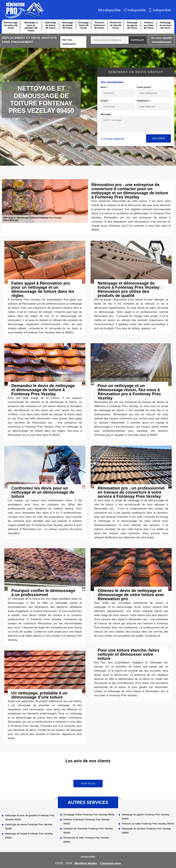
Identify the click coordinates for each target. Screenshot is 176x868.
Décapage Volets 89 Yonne (83, 25)
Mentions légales (86, 863)
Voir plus (88, 784)
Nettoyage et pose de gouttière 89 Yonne (31, 27)
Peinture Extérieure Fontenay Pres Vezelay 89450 (86, 822)
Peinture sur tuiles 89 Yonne (149, 25)
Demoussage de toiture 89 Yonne (11, 25)
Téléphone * (143, 101)
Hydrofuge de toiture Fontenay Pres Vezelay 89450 (29, 827)
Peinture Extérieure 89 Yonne (99, 25)
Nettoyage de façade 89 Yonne (67, 25)
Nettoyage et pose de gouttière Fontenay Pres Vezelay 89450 (30, 817)
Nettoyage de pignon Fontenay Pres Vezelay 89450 (146, 817)
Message (106, 114)
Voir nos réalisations (69, 42)
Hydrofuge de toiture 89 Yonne (50, 25)
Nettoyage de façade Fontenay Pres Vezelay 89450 (29, 836)
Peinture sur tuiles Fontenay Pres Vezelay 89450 (148, 824)
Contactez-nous (111, 863)
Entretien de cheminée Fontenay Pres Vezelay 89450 (88, 831)
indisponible (112, 10)
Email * (105, 101)
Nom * (104, 87)
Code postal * (144, 87)
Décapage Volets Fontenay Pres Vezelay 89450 (89, 815)
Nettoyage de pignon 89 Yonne (132, 25)
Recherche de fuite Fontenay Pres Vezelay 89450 (86, 840)
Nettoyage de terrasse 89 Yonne (166, 25)
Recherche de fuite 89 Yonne (115, 25)
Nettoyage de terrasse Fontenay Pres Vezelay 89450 (146, 831)
